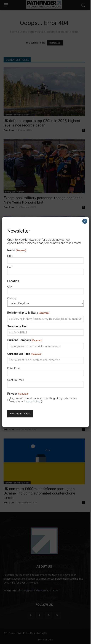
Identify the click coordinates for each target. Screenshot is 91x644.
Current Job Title (24, 354)
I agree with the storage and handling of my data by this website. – (44, 400)
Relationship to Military (28, 313)
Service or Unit (17, 326)
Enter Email (14, 368)
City (10, 287)
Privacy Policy (32, 402)
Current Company (25, 340)
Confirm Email (15, 380)
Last (10, 267)
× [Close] (85, 221)
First (10, 256)
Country (12, 298)
